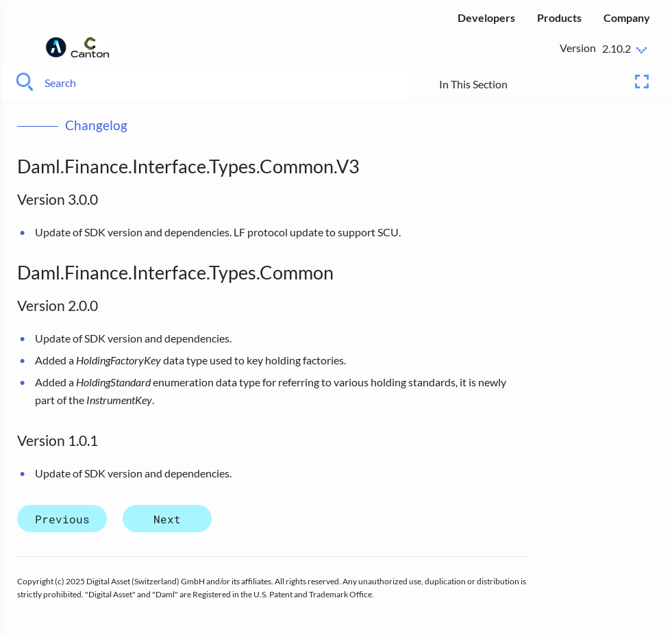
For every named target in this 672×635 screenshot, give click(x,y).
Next (167, 519)
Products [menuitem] (559, 17)
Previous (62, 519)
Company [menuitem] (627, 17)
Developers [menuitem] (486, 17)
